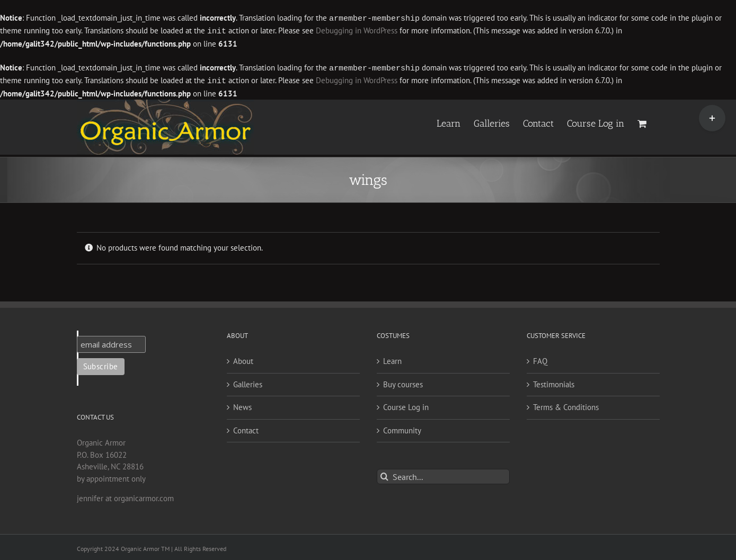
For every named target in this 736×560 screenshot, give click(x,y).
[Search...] (443, 474)
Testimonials (554, 382)
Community (402, 428)
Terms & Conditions (566, 405)
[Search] (384, 474)
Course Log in (406, 405)
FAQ (540, 359)
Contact (246, 428)
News (242, 405)
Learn (392, 359)
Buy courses (403, 382)
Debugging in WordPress (357, 30)
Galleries (248, 382)
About (243, 359)
